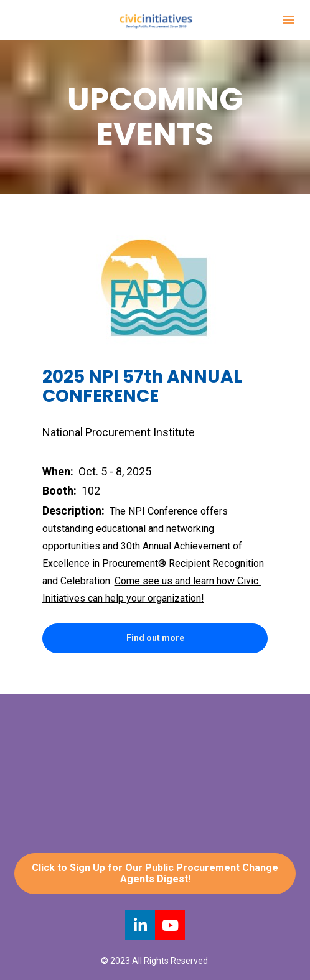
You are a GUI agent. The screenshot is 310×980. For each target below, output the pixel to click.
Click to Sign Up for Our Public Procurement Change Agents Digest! (155, 873)
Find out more (155, 638)
